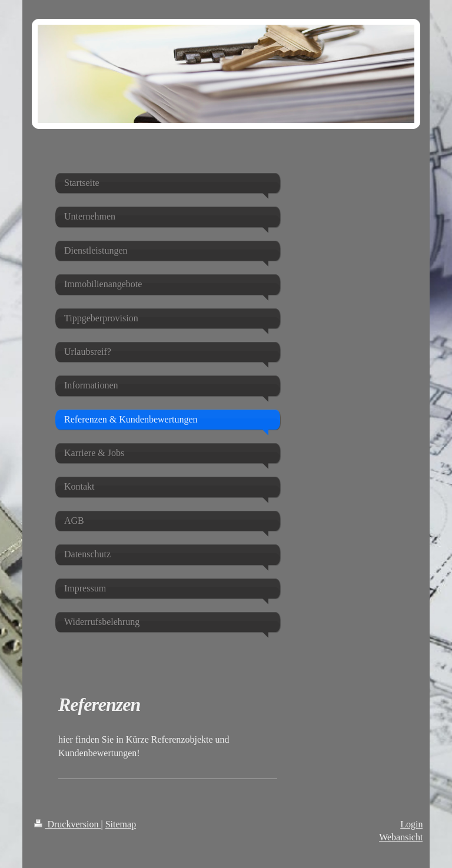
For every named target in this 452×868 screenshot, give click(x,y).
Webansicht (401, 837)
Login (411, 824)
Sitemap (121, 824)
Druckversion (67, 824)
